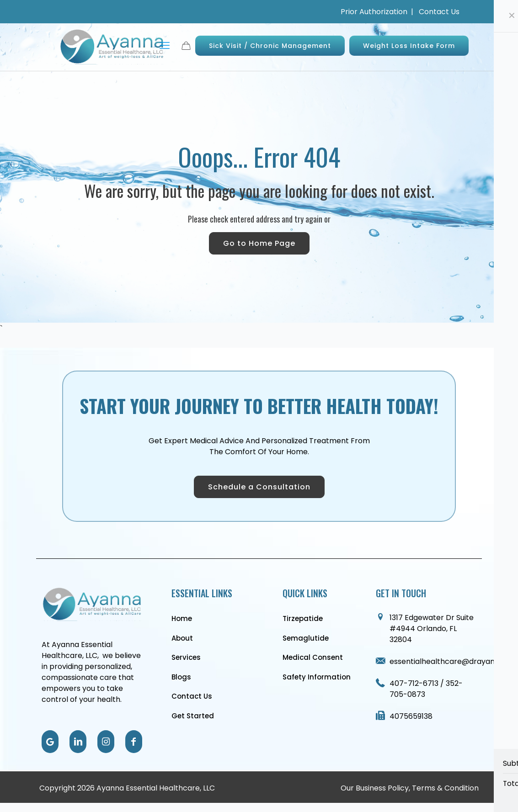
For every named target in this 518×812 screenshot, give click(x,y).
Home (182, 618)
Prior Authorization (375, 12)
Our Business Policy (375, 788)
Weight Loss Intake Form (409, 46)
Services (186, 657)
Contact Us (439, 12)
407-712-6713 (415, 683)
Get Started (193, 716)
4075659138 (411, 716)
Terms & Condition (445, 788)
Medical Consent (313, 657)
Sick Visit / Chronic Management (270, 46)
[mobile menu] (165, 46)
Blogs (181, 677)
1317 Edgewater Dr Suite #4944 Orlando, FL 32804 (432, 629)
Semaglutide (306, 638)
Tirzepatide (303, 618)
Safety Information (317, 677)
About (182, 638)
